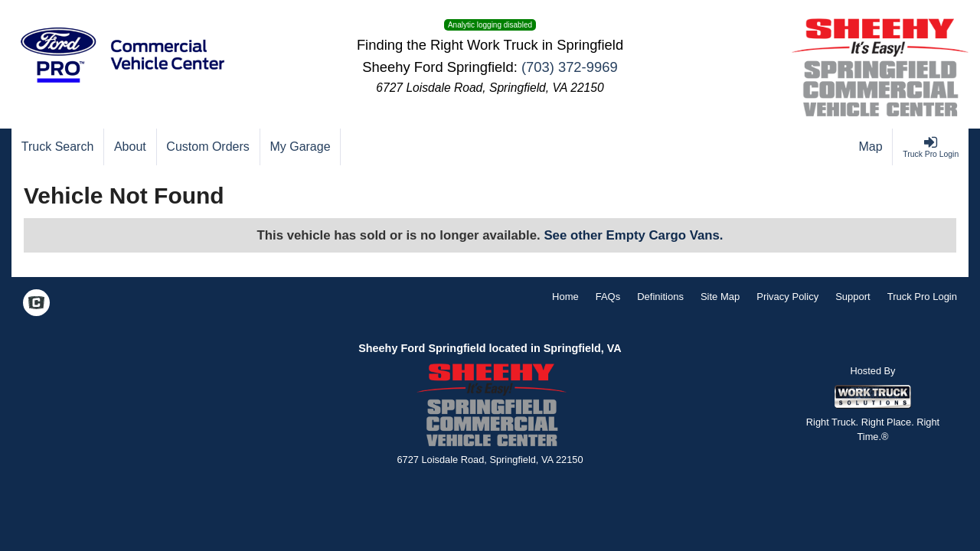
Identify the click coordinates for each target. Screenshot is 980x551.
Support (853, 297)
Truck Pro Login (922, 297)
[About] (130, 147)
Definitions (660, 297)
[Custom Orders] (209, 147)
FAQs (608, 297)
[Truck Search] (58, 147)
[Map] (871, 147)
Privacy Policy (787, 297)
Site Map (720, 297)
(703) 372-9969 (570, 67)
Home (565, 297)
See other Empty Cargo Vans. (633, 235)
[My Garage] (301, 147)
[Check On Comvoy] (36, 305)
